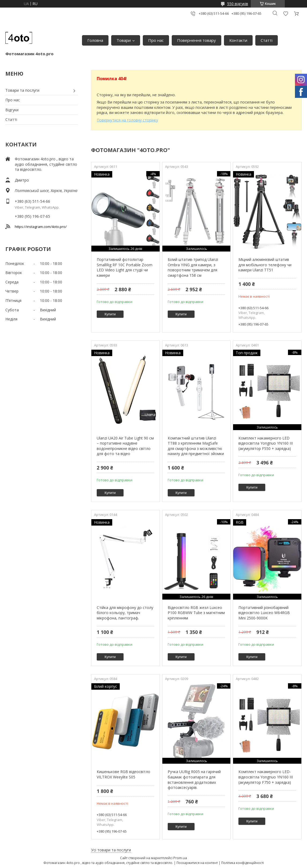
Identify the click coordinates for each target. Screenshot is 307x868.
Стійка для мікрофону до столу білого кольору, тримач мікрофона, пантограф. (125, 613)
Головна (95, 40)
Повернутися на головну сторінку (127, 120)
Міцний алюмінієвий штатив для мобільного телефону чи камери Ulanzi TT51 (265, 265)
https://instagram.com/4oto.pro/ (41, 227)
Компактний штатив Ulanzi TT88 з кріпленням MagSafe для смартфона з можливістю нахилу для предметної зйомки (196, 446)
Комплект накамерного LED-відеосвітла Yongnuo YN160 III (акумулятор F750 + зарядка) (266, 777)
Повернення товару (196, 40)
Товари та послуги (22, 90)
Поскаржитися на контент (197, 863)
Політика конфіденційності (243, 863)
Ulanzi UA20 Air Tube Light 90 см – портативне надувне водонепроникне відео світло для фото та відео (125, 446)
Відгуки (12, 110)
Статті (267, 40)
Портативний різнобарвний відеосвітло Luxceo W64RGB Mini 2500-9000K (264, 613)
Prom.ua (180, 858)
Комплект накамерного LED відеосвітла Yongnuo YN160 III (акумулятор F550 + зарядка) (266, 443)
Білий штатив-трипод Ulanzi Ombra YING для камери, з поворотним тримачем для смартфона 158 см (193, 267)
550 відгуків (238, 4)
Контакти (238, 40)
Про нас (156, 40)
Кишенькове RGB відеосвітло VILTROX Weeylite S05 (123, 774)
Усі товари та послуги (111, 850)
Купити (110, 314)
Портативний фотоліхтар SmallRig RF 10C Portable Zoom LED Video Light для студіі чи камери (125, 267)
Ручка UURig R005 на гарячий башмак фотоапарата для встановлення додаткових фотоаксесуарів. (194, 780)
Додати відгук (286, 14)
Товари (124, 40)
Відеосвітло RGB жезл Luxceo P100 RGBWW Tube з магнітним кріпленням (196, 613)
